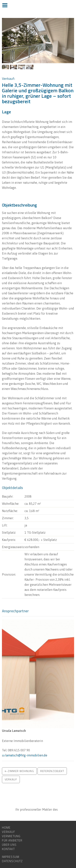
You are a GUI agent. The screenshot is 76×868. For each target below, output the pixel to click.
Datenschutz (12, 861)
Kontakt (8, 849)
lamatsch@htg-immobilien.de (26, 755)
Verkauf (9, 832)
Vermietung (11, 836)
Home (6, 828)
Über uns (9, 845)
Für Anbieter (12, 840)
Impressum (11, 857)
